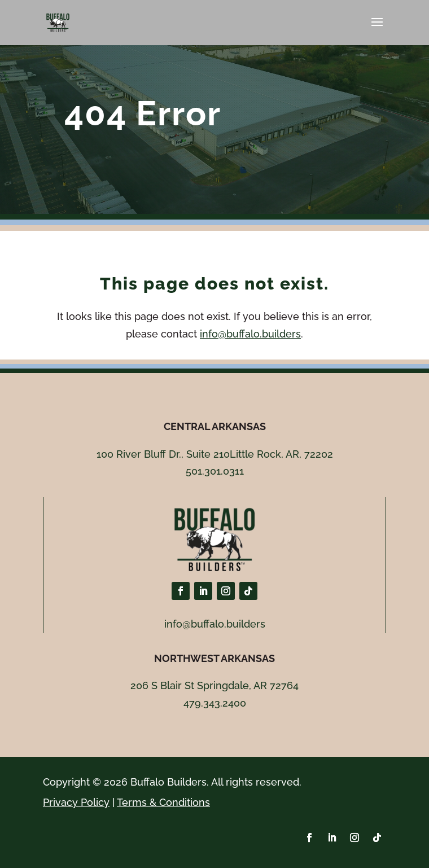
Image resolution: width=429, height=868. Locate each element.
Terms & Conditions (163, 802)
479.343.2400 (215, 703)
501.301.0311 (215, 471)
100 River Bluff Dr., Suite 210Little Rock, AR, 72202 (215, 454)
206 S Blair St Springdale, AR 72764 (214, 685)
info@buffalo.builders (250, 334)
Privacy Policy (76, 802)
